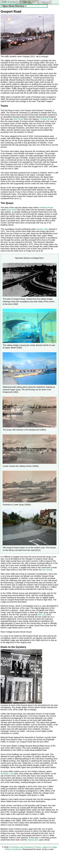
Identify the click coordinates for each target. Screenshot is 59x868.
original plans (33, 840)
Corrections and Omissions (21, 847)
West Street (19, 119)
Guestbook (16, 849)
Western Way (42, 229)
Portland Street (46, 119)
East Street (47, 570)
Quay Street (12, 210)
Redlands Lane (7, 774)
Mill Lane (42, 615)
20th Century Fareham (16, 2)
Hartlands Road (46, 208)
